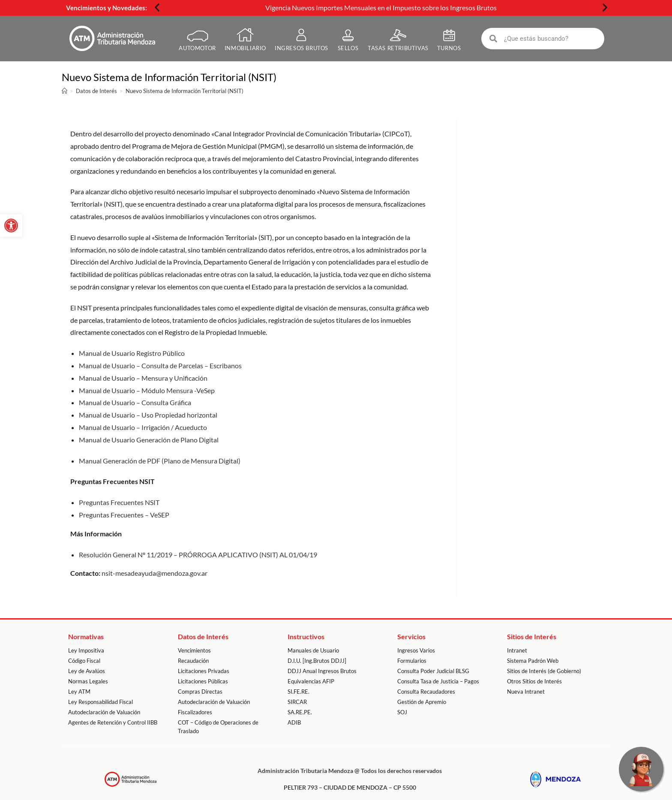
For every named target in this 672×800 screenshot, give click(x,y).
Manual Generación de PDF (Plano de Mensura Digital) (160, 460)
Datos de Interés (203, 636)
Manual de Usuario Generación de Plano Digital (149, 439)
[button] (157, 8)
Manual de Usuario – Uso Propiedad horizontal (148, 415)
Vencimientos (194, 650)
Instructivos (306, 636)
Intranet (517, 650)
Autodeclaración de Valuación (104, 712)
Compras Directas (200, 692)
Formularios (412, 661)
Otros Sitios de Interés (534, 681)
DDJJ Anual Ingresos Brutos (322, 671)
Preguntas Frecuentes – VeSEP (124, 514)
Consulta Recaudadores (426, 692)
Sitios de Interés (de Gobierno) (544, 671)
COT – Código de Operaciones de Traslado (218, 727)
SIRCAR (297, 702)
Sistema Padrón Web (533, 661)
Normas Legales (88, 681)
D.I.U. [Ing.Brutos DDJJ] (317, 661)
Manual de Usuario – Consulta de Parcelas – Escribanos (160, 365)
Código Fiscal (84, 661)
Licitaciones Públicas (203, 681)
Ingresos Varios (416, 650)
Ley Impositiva (86, 650)
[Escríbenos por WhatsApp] (641, 769)
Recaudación (193, 661)
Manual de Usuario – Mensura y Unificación (143, 377)
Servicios (411, 636)
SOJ (402, 712)
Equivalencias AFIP (311, 681)
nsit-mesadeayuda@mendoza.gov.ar (154, 573)
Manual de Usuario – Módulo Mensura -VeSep (147, 390)
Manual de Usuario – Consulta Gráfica (135, 402)
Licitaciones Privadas (204, 671)
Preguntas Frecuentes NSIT (119, 502)
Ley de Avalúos (87, 671)
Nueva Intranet (526, 692)
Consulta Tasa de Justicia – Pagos (438, 681)
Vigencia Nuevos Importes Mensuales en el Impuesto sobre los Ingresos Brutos (381, 8)
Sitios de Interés (532, 636)
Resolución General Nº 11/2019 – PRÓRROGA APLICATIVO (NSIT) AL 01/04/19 (198, 554)
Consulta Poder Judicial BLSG (433, 671)
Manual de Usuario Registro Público (132, 353)
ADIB (294, 722)
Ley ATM (79, 692)
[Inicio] (64, 91)
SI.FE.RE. (298, 692)
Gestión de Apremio (422, 702)
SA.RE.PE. (300, 712)
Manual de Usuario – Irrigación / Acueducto (143, 427)
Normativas (86, 636)
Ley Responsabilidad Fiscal (100, 702)
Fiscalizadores (195, 712)
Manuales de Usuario (313, 650)
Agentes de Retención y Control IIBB (113, 722)
